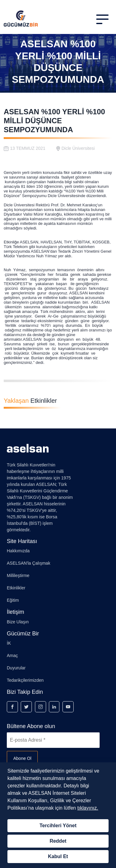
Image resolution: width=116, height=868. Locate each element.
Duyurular (16, 668)
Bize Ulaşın (18, 622)
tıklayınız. (88, 808)
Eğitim (13, 600)
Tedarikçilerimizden (25, 680)
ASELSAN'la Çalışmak (28, 563)
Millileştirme (18, 575)
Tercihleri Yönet (58, 826)
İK (9, 643)
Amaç (12, 655)
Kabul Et (58, 856)
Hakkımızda (18, 551)
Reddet (58, 841)
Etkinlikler (16, 588)
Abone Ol (22, 758)
